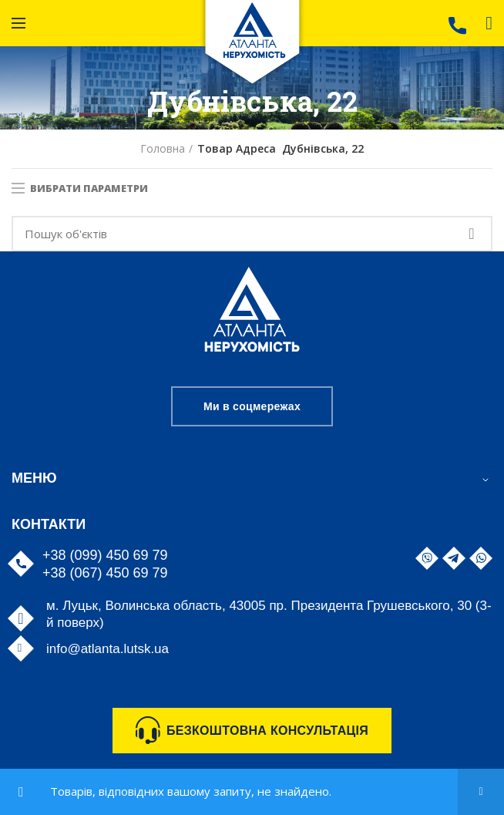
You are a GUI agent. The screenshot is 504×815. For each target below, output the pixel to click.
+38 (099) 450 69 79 (105, 555)
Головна (163, 148)
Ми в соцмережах (252, 406)
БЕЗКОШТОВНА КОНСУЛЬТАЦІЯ (267, 731)
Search (472, 234)
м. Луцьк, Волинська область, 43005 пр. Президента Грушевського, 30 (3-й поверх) (269, 614)
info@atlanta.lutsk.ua (108, 649)
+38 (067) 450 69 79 (105, 573)
